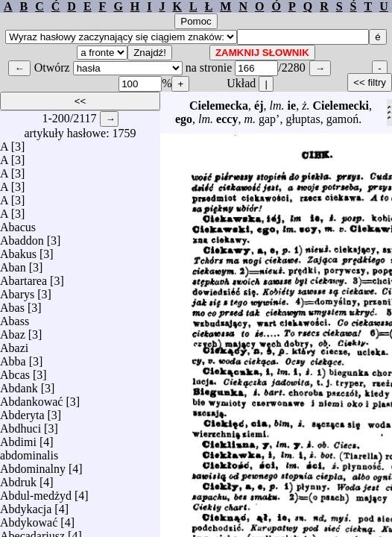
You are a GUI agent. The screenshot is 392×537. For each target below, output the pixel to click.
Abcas (15, 371)
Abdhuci (20, 425)
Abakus (18, 250)
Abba (13, 358)
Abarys (17, 291)
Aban (13, 264)
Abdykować (29, 519)
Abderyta (22, 411)
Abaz (13, 331)
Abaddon (22, 237)
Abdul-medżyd (36, 492)
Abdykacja (26, 505)
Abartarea (23, 277)
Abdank (19, 384)
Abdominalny (33, 465)
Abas (12, 304)
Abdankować (31, 398)
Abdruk (18, 478)
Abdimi (18, 438)
